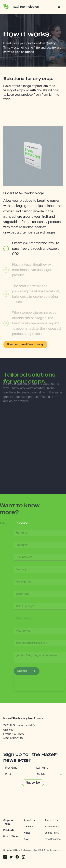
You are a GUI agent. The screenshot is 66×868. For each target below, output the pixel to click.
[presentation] (33, 797)
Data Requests (53, 839)
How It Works (11, 837)
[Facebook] (5, 857)
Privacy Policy (52, 827)
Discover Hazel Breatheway (25, 344)
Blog (27, 839)
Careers (29, 827)
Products (9, 830)
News (27, 833)
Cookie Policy (52, 833)
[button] (59, 7)
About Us (29, 820)
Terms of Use (52, 820)
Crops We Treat (9, 822)
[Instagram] (11, 857)
